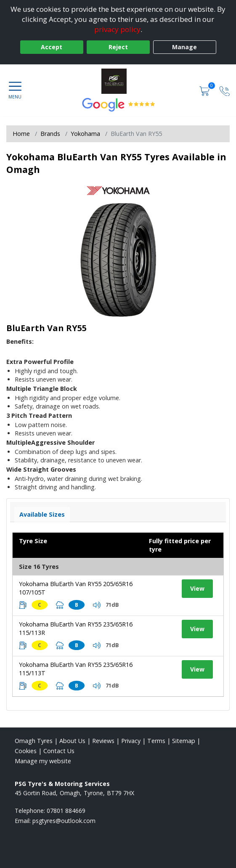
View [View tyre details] (197, 588)
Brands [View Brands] (50, 134)
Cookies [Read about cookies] (26, 751)
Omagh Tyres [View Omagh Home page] (34, 741)
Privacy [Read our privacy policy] (131, 741)
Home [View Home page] (21, 134)
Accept (52, 47)
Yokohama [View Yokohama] (85, 134)
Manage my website (43, 761)
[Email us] (64, 821)
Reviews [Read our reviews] (103, 741)
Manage (184, 47)
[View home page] (118, 81)
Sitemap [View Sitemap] (184, 741)
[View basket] (205, 90)
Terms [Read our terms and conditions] (156, 741)
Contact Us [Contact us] (59, 751)
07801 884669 (66, 811)
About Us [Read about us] (72, 741)
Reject (118, 47)
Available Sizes (42, 514)
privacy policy (117, 29)
